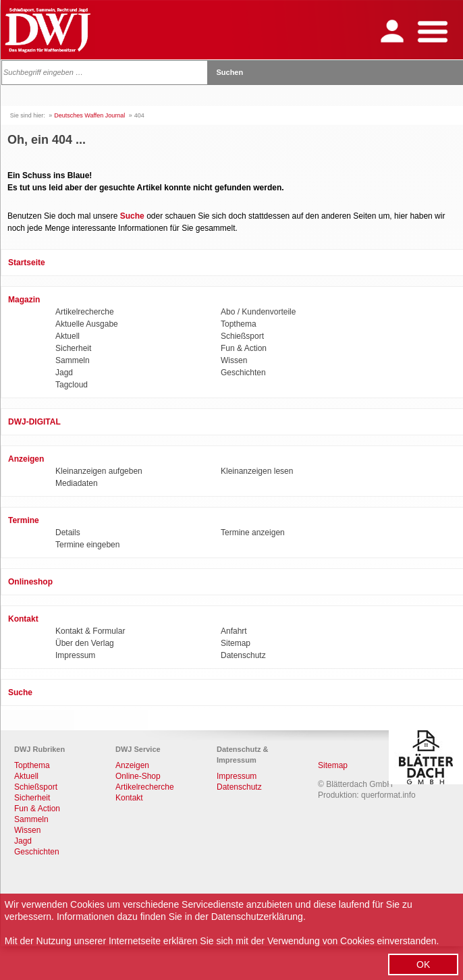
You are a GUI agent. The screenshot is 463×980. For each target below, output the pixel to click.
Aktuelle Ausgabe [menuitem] (87, 324)
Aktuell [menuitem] (67, 336)
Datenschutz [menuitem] (243, 655)
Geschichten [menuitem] (243, 373)
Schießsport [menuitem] (242, 336)
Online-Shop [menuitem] (138, 776)
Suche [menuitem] (20, 692)
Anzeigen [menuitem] (26, 459)
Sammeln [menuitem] (73, 360)
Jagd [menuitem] (64, 373)
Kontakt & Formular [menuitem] (90, 631)
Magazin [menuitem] (24, 300)
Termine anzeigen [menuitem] (253, 533)
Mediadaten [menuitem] (77, 483)
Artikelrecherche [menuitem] (85, 312)
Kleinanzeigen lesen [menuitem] (257, 471)
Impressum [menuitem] (75, 655)
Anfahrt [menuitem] (234, 631)
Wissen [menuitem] (234, 360)
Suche (132, 216)
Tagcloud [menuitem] (72, 385)
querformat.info (388, 795)
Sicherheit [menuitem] (73, 348)
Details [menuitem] (68, 533)
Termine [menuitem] (24, 520)
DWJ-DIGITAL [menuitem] (34, 422)
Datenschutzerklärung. (258, 917)
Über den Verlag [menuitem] (85, 643)
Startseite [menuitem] (27, 263)
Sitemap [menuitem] (236, 643)
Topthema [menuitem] (239, 324)
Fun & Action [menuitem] (244, 348)
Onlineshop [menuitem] (30, 582)
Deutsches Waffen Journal (89, 115)
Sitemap (333, 765)
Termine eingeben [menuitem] (87, 545)
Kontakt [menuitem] (23, 619)
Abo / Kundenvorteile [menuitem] (258, 312)
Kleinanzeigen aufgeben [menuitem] (99, 471)
